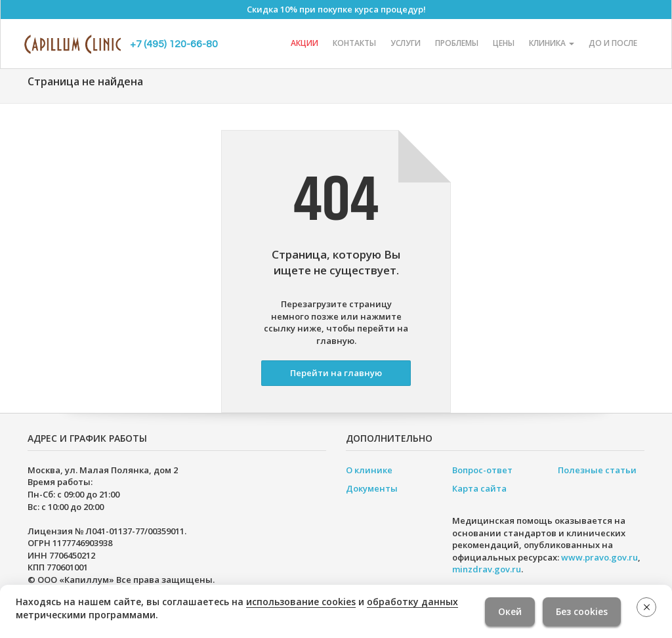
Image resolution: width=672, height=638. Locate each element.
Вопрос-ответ (482, 470)
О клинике (369, 470)
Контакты (354, 43)
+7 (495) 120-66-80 (174, 44)
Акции (304, 43)
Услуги (406, 43)
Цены (504, 43)
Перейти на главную (336, 373)
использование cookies (301, 602)
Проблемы (457, 43)
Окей (510, 611)
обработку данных (412, 602)
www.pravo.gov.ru (599, 557)
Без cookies (582, 611)
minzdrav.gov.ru (487, 569)
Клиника (552, 43)
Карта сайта (479, 488)
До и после (613, 43)
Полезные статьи (597, 470)
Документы (372, 488)
